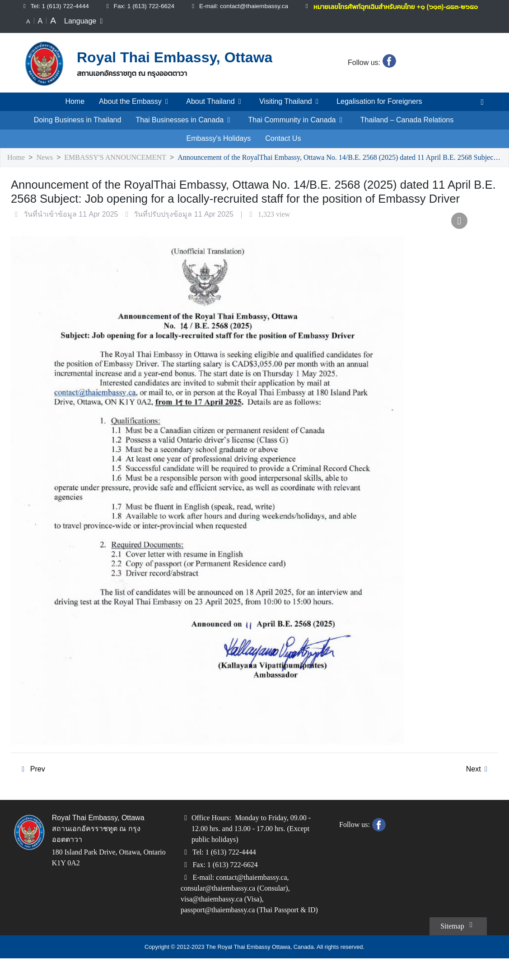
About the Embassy (132, 111)
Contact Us (282, 148)
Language (86, 30)
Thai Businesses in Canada (184, 129)
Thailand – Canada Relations (407, 129)
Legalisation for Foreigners (382, 111)
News (47, 167)
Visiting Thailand (291, 111)
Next (478, 779)
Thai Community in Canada (296, 129)
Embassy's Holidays (219, 148)
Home (72, 111)
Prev (31, 779)
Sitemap (456, 947)
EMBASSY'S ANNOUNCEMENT (116, 167)
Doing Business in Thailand (77, 129)
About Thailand (214, 111)
